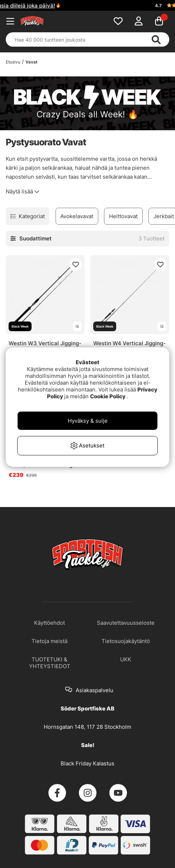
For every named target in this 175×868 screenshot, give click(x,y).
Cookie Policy (108, 396)
